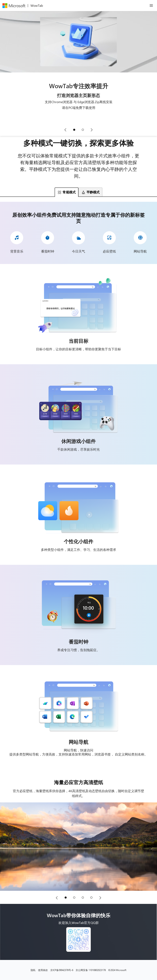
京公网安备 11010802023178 (91, 970)
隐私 (33, 970)
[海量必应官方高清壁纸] (78, 847)
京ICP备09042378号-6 (62, 970)
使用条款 (43, 970)
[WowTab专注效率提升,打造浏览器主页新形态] (78, 67)
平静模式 (90, 192)
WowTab (37, 5)
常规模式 (67, 192)
